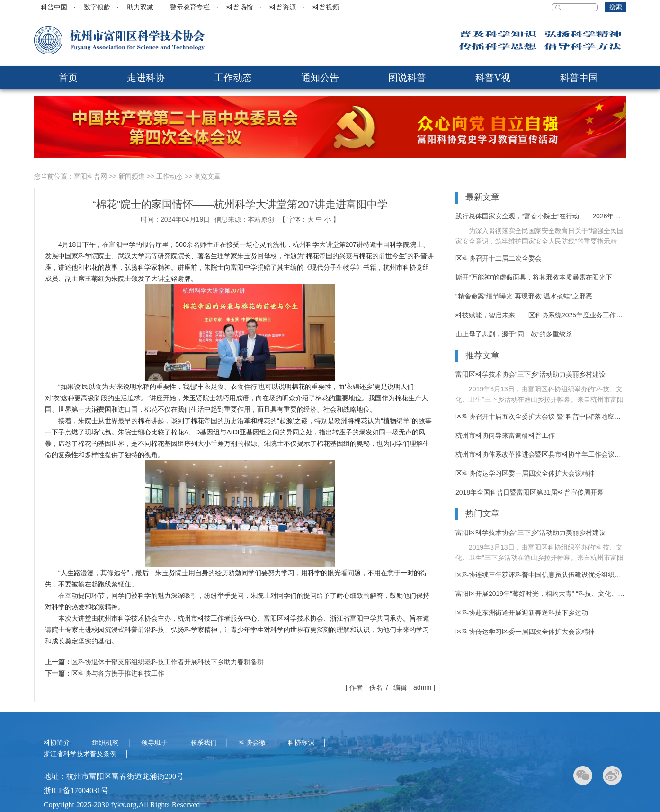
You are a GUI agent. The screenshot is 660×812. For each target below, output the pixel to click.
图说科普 (407, 78)
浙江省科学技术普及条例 (80, 754)
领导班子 (154, 743)
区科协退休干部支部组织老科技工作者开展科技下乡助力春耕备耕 (168, 662)
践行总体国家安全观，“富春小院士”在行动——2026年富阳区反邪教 (541, 216)
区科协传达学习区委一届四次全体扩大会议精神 (525, 473)
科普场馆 (240, 7)
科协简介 (57, 743)
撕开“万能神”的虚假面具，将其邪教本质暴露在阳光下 (534, 277)
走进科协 (146, 78)
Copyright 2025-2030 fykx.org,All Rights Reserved (122, 805)
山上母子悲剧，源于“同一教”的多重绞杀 (514, 334)
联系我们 (204, 743)
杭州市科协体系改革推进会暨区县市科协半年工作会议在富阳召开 (541, 454)
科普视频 (326, 7)
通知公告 (320, 78)
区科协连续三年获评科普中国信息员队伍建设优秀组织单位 (541, 575)
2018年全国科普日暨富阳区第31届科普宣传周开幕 (530, 492)
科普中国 (54, 7)
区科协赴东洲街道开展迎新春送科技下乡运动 (522, 613)
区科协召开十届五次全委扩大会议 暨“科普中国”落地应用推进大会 (541, 416)
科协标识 (301, 743)
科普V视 (493, 78)
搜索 (615, 7)
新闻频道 (132, 176)
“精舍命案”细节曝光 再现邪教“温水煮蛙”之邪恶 (524, 296)
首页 (68, 78)
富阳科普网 (90, 176)
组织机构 (106, 743)
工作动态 (233, 78)
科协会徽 (252, 743)
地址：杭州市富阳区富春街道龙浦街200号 (114, 776)
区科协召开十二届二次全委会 (499, 258)
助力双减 (140, 7)
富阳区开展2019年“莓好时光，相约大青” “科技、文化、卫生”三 (541, 594)
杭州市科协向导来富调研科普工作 (505, 435)
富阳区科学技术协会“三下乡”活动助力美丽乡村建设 (531, 374)
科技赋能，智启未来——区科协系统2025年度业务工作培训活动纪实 (541, 315)
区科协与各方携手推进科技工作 (118, 673)
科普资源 (283, 7)
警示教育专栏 (190, 7)
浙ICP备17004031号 (76, 790)
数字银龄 (97, 7)
